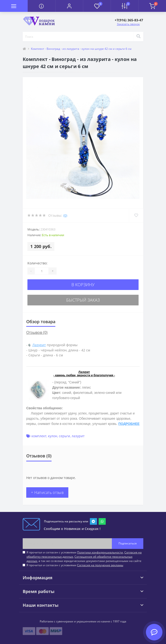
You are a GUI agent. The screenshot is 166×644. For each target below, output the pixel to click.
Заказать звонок (128, 24)
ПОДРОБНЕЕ (129, 424)
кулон (53, 436)
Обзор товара (41, 322)
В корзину (83, 285)
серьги (64, 436)
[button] (69, 6)
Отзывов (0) (37, 332)
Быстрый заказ (83, 300)
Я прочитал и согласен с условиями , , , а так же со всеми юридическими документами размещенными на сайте (84, 557)
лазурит (78, 436)
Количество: (37, 263)
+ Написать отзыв (47, 492)
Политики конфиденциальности (100, 552)
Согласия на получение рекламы (100, 565)
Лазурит (39, 345)
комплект (39, 436)
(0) (65, 215)
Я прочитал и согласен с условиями (75, 565)
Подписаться (128, 543)
